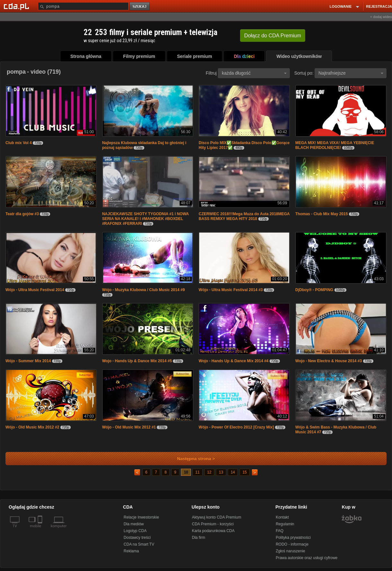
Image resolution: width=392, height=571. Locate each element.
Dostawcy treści (137, 538)
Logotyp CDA (135, 531)
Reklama (131, 551)
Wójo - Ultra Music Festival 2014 (35, 290)
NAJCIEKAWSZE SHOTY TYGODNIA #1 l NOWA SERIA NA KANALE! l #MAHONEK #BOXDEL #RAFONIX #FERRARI (146, 219)
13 (221, 472)
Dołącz (273, 36)
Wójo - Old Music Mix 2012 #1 (130, 427)
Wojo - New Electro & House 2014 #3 (329, 361)
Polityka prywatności (293, 538)
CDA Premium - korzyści (213, 524)
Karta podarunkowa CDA (213, 531)
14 (233, 472)
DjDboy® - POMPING (314, 290)
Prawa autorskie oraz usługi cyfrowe (307, 558)
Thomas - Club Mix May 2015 (321, 214)
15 (245, 472)
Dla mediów (134, 524)
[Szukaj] (83, 6)
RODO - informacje (292, 544)
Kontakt (282, 517)
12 (209, 472)
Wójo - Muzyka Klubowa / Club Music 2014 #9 (143, 290)
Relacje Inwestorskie (141, 517)
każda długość (254, 73)
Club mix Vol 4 (19, 143)
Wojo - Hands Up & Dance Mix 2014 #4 (234, 361)
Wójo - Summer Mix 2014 (29, 361)
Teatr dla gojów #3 (22, 214)
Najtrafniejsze (351, 73)
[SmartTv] (41, 530)
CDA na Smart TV (139, 544)
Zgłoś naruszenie (290, 551)
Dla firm (198, 538)
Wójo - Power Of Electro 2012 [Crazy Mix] (236, 427)
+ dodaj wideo (381, 17)
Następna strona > (192, 459)
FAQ (280, 531)
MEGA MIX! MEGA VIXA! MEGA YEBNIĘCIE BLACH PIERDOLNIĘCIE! (335, 145)
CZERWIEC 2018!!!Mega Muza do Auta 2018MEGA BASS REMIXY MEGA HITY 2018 (244, 216)
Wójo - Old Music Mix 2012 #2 (33, 427)
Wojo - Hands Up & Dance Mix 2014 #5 (138, 361)
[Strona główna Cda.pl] (17, 6)
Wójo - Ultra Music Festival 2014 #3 (231, 290)
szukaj (140, 7)
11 (197, 472)
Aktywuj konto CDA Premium (216, 517)
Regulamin (285, 524)
